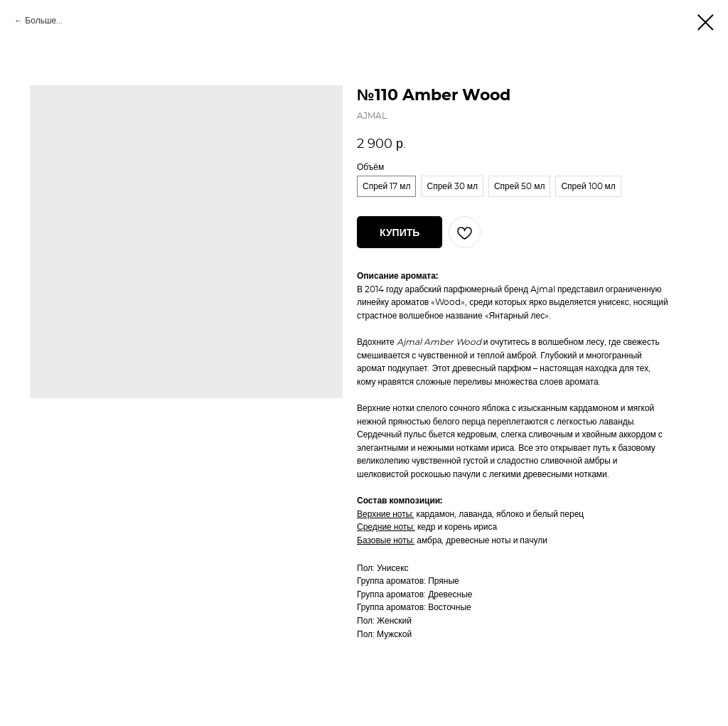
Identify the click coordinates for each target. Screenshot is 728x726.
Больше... (44, 21)
